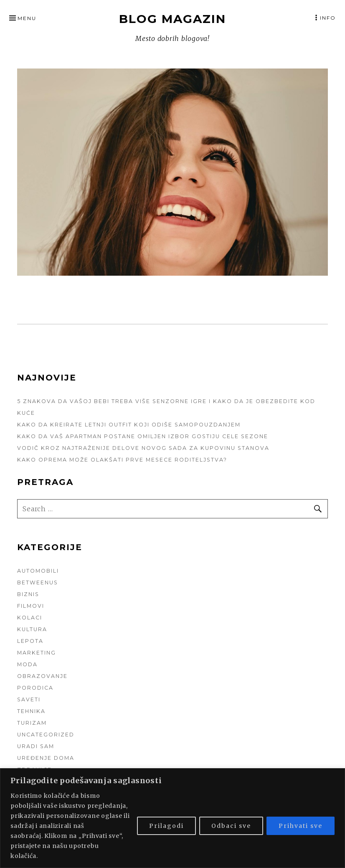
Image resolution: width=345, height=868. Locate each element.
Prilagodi (166, 826)
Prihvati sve (301, 826)
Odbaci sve (231, 826)
